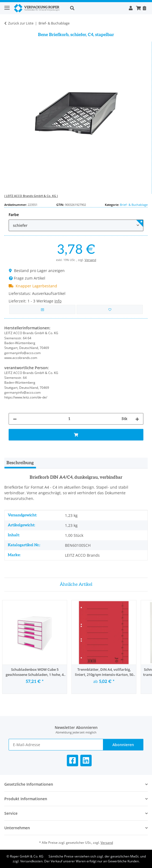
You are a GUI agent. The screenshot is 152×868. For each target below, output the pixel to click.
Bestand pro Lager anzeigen (37, 271)
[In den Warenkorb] (76, 435)
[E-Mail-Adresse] (56, 745)
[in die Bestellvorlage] (110, 310)
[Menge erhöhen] (137, 419)
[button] (96, 8)
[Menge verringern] (15, 419)
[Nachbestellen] (144, 8)
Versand (90, 260)
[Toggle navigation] (7, 6)
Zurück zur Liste (21, 23)
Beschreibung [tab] (20, 463)
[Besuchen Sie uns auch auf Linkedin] (86, 761)
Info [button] (58, 301)
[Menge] (69, 419)
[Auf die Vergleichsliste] (42, 310)
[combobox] (76, 225)
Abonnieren (123, 745)
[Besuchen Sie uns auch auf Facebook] (72, 761)
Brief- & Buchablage (134, 205)
